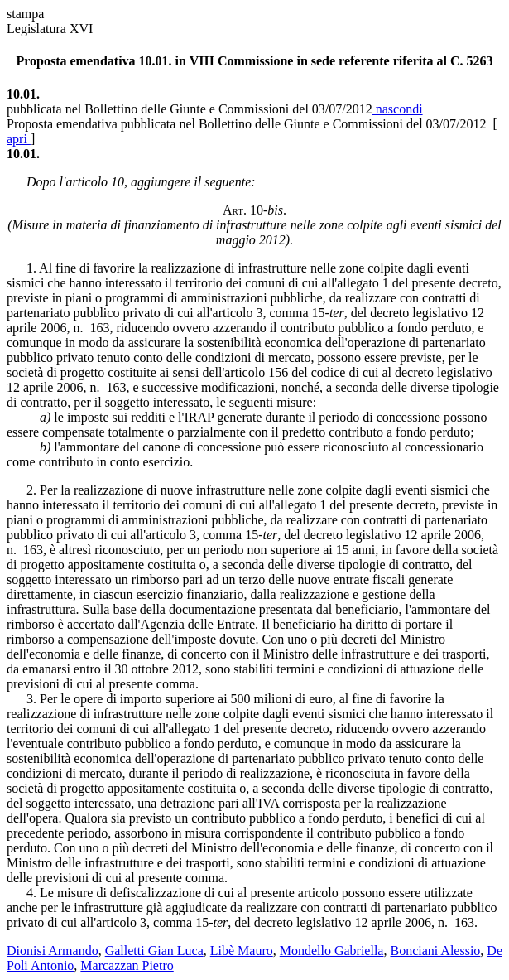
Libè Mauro (242, 951)
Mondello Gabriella (332, 951)
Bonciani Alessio (435, 951)
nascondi (398, 109)
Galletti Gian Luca (154, 951)
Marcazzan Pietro (127, 966)
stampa (25, 14)
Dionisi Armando (53, 951)
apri (19, 139)
